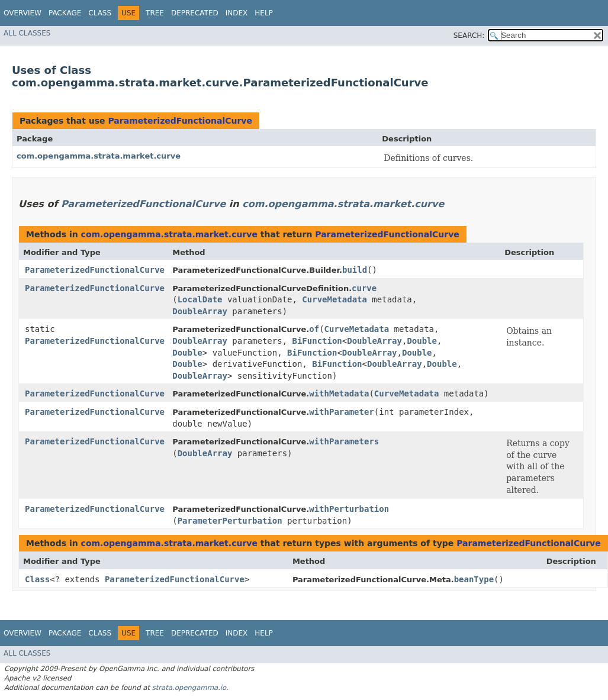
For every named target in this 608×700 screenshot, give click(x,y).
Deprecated (195, 13)
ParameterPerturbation (230, 521)
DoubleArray (200, 311)
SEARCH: (469, 36)
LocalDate (200, 299)
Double (422, 341)
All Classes (27, 33)
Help (264, 13)
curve (364, 288)
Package (65, 13)
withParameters (344, 441)
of (314, 329)
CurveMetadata (334, 299)
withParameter (342, 412)
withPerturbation (349, 509)
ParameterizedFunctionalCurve (180, 121)
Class (100, 13)
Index (237, 13)
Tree (155, 13)
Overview (22, 13)
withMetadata (339, 393)
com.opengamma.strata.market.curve (99, 156)
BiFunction (317, 341)
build (355, 270)
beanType (474, 579)
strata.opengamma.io (189, 688)
